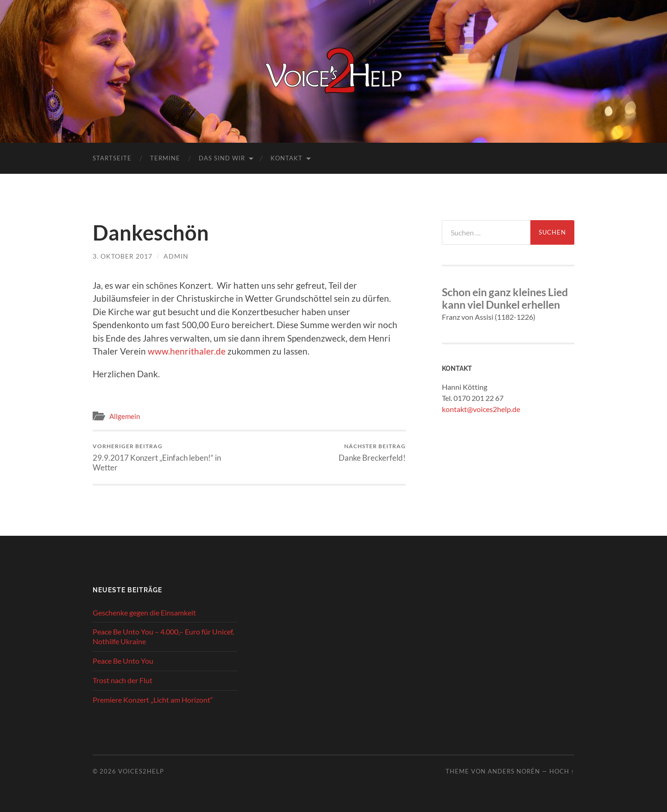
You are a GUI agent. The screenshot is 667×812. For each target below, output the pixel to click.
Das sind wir (222, 158)
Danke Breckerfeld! (372, 453)
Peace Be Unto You (123, 661)
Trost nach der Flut (123, 680)
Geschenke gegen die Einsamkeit (144, 612)
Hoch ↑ (562, 771)
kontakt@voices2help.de (481, 409)
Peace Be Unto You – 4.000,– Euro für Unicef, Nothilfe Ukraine (163, 636)
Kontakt (286, 158)
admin (176, 256)
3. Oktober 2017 (123, 256)
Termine (165, 158)
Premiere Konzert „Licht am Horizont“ (153, 700)
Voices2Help (141, 771)
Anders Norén (514, 771)
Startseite (112, 158)
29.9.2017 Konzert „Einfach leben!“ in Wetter (169, 457)
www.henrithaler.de (187, 351)
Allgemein (125, 416)
